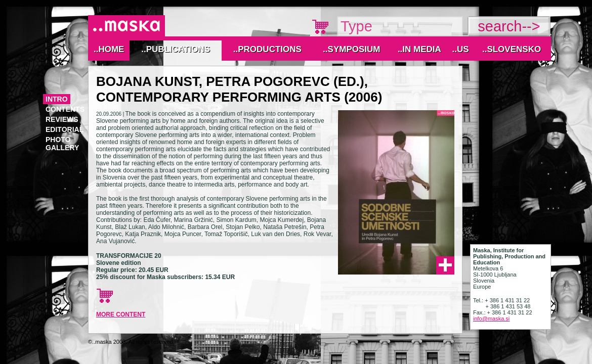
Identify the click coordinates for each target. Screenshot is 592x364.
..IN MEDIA (419, 49)
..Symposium (351, 49)
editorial (65, 129)
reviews (62, 119)
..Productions (267, 49)
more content (121, 314)
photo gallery (62, 144)
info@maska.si (491, 318)
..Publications (176, 49)
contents (65, 109)
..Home (109, 49)
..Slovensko (512, 49)
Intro (57, 99)
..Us (460, 49)
